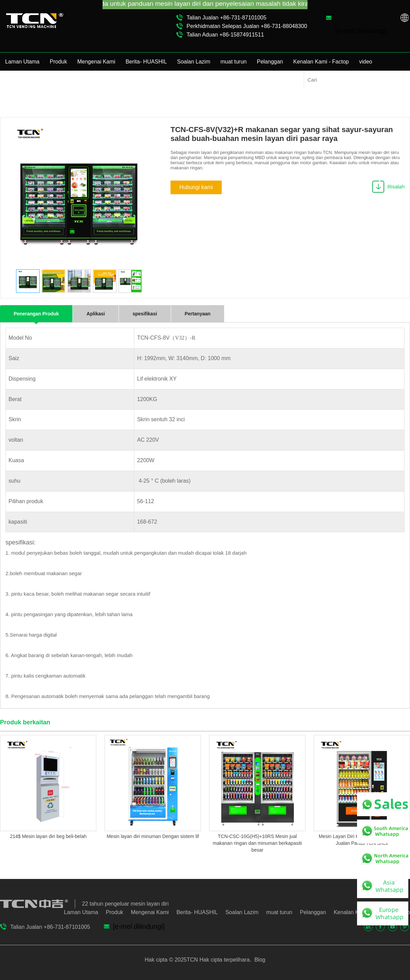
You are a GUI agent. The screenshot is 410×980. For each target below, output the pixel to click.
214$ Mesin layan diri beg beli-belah (48, 836)
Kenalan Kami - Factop (321, 62)
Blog (259, 960)
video (366, 62)
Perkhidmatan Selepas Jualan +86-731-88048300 (247, 26)
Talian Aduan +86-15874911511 (225, 35)
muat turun (233, 62)
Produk (59, 62)
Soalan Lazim (194, 62)
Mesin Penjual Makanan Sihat (270, 89)
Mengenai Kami (96, 62)
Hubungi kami (196, 187)
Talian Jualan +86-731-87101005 (227, 18)
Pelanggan (270, 62)
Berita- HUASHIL (146, 62)
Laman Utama (22, 62)
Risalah (396, 187)
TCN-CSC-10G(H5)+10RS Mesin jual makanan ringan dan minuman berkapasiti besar (257, 843)
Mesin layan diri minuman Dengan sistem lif (153, 836)
